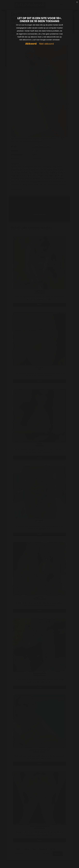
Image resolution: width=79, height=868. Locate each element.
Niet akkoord (46, 44)
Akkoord (31, 44)
